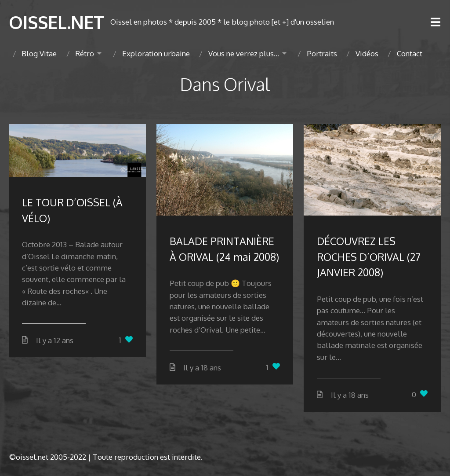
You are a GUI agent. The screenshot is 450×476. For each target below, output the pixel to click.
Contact (410, 53)
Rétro (85, 53)
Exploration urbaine (156, 53)
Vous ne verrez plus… (244, 53)
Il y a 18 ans (202, 368)
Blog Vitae (39, 53)
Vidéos (367, 53)
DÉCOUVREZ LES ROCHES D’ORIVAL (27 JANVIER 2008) (369, 256)
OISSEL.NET (56, 22)
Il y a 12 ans (55, 340)
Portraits (322, 53)
